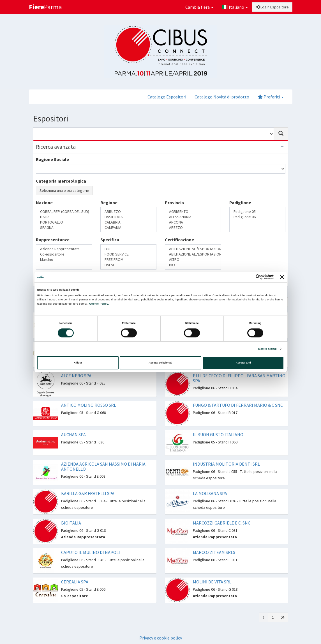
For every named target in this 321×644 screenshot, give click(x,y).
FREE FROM (128, 260)
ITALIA (64, 217)
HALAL (128, 265)
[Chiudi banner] (282, 277)
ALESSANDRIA (193, 217)
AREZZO (193, 228)
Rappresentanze (53, 240)
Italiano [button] (235, 7)
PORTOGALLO (64, 222)
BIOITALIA (71, 523)
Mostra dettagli (268, 349)
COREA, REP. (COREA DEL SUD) (64, 212)
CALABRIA (128, 222)
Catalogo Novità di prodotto (222, 97)
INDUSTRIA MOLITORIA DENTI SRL (226, 464)
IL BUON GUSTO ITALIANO (218, 434)
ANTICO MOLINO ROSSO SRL (89, 405)
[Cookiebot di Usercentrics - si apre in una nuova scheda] (249, 277)
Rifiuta (78, 363)
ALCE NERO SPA (76, 376)
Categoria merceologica (61, 181)
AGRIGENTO (193, 212)
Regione (109, 203)
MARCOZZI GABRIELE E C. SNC (222, 523)
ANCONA (193, 222)
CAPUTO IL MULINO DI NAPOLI (91, 552)
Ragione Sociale (52, 159)
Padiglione (240, 203)
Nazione (44, 203)
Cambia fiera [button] (199, 7)
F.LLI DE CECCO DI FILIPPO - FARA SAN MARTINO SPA (239, 378)
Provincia (174, 203)
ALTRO (193, 260)
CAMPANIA (128, 228)
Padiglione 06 (257, 217)
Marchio (64, 260)
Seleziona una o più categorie (64, 190)
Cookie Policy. (99, 304)
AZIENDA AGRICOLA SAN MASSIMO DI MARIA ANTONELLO (103, 466)
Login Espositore (272, 7)
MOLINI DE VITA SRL (212, 582)
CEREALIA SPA (75, 582)
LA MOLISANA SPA (210, 493)
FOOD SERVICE (128, 254)
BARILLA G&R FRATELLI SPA (88, 493)
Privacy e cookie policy (161, 638)
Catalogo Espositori (167, 97)
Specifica (110, 240)
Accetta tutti (243, 363)
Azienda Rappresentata (64, 249)
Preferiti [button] (271, 97)
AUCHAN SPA (73, 434)
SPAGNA (64, 228)
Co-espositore (64, 254)
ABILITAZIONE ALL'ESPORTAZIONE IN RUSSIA (193, 254)
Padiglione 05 (257, 212)
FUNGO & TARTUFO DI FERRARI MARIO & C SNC (238, 405)
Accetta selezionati (160, 363)
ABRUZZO (128, 212)
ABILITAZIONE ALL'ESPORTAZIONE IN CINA (193, 249)
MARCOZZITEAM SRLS (214, 552)
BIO (128, 249)
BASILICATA (128, 217)
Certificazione (179, 240)
